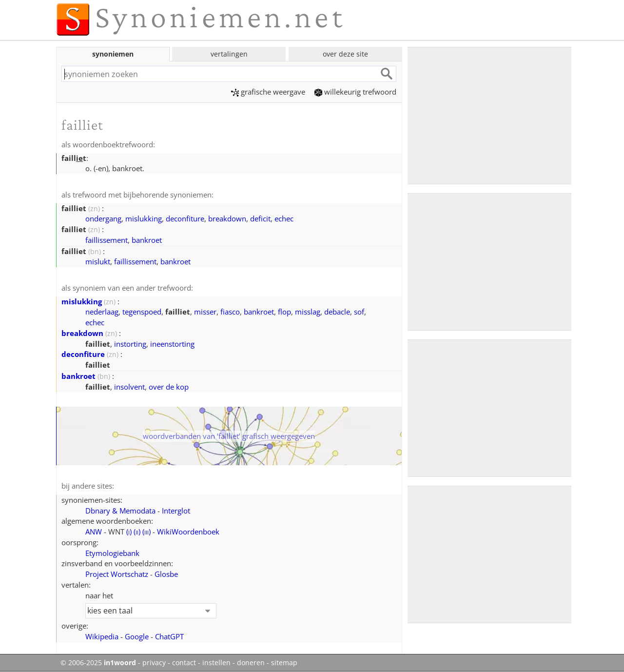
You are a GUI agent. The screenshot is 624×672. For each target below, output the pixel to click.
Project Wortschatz (117, 574)
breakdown (227, 218)
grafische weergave (268, 92)
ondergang (103, 218)
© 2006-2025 (98, 663)
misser (205, 312)
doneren (251, 663)
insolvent (129, 387)
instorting (130, 344)
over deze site (345, 54)
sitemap (284, 663)
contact (184, 663)
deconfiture (185, 218)
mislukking (144, 218)
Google (137, 636)
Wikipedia (102, 636)
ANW (94, 532)
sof (359, 312)
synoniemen (113, 54)
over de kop (169, 387)
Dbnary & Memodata (120, 511)
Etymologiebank (112, 553)
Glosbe (166, 574)
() (129, 532)
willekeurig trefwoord (355, 92)
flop (284, 312)
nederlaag (102, 312)
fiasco (230, 312)
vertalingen (229, 54)
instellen (216, 663)
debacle (337, 312)
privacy (154, 663)
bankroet (147, 240)
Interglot (176, 511)
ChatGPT (169, 636)
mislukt (98, 261)
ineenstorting (172, 344)
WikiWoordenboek (188, 532)
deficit (260, 218)
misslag (308, 312)
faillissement (107, 240)
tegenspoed (142, 312)
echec (284, 218)
